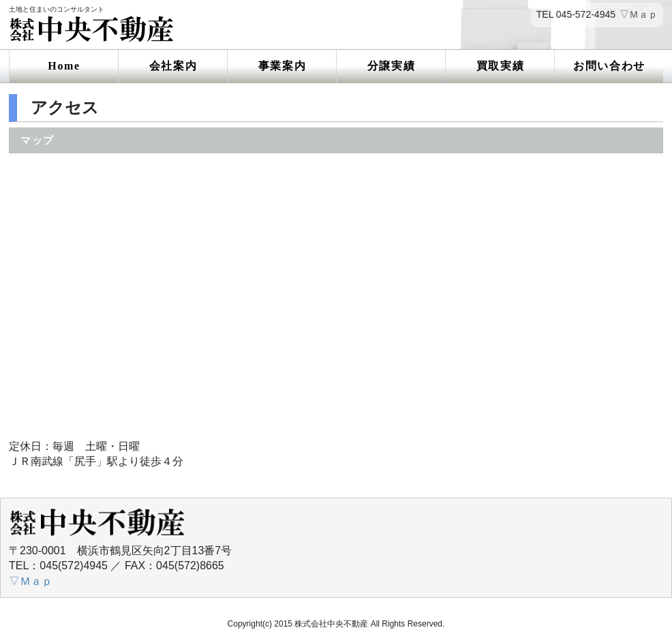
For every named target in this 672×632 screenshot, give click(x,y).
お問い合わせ (609, 66)
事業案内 (282, 66)
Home (64, 66)
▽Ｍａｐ (639, 15)
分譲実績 (391, 66)
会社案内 (173, 66)
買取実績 (500, 66)
